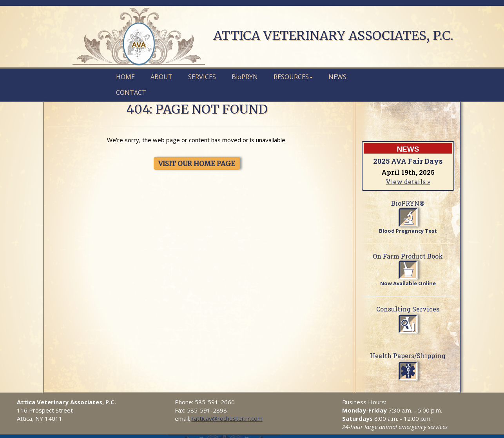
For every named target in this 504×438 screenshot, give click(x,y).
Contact (131, 92)
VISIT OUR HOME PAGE (197, 164)
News (337, 77)
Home (125, 77)
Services (202, 77)
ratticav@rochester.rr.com (227, 418)
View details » (408, 182)
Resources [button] (293, 77)
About (161, 77)
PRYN (245, 77)
